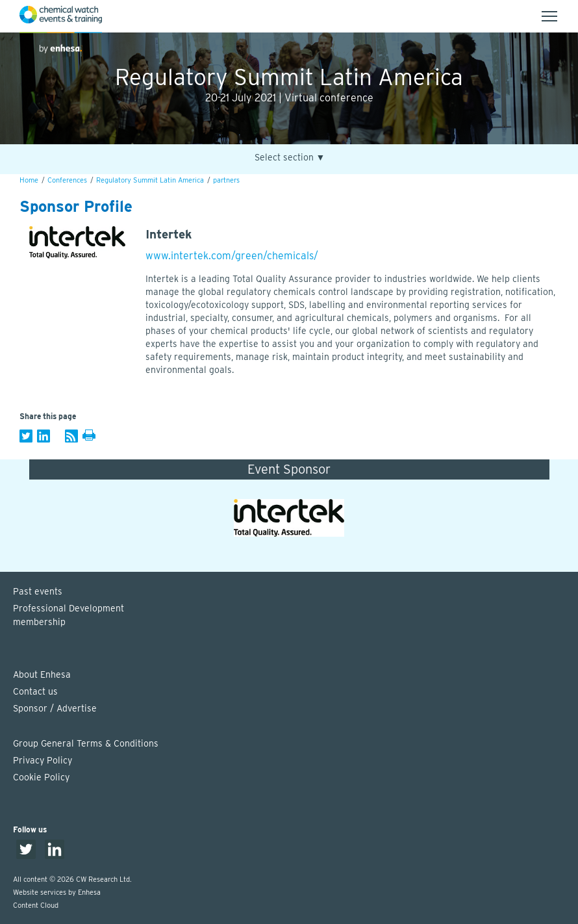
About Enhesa (42, 674)
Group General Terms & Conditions (86, 743)
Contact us (35, 691)
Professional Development (295, 616)
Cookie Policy (41, 777)
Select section (290, 158)
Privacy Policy (43, 760)
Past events (38, 591)
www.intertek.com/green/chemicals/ (232, 256)
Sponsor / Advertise (55, 708)
